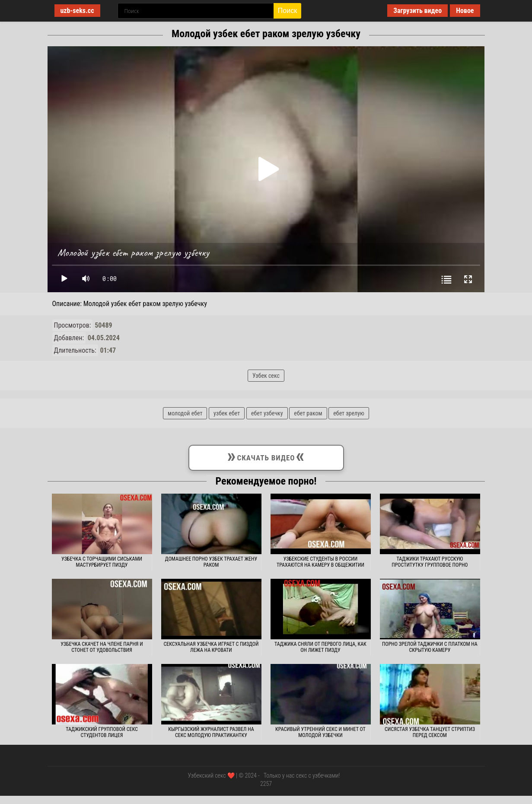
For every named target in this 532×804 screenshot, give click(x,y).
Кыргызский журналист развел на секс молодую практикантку (211, 732)
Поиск (287, 11)
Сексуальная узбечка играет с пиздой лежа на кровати (211, 647)
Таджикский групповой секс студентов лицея (102, 732)
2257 (266, 784)
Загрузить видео (417, 11)
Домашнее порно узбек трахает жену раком (211, 562)
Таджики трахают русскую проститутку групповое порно (430, 562)
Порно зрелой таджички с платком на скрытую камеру (430, 647)
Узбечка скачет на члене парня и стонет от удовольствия (102, 647)
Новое (465, 11)
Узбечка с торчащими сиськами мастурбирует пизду (102, 562)
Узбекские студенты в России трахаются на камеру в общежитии (320, 562)
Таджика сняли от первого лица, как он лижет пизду (320, 647)
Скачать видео (266, 456)
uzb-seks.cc (77, 11)
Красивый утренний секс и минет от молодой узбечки (320, 732)
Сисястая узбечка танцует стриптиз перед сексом (430, 732)
